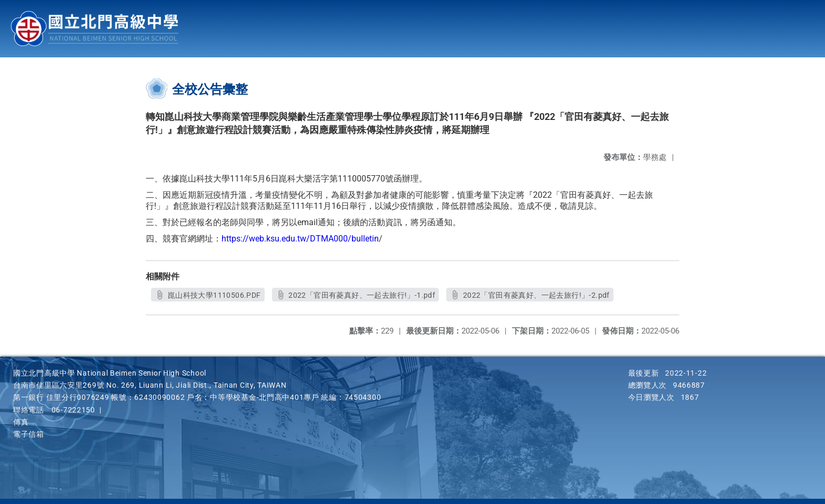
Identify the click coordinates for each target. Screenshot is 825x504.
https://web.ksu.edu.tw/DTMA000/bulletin (300, 239)
